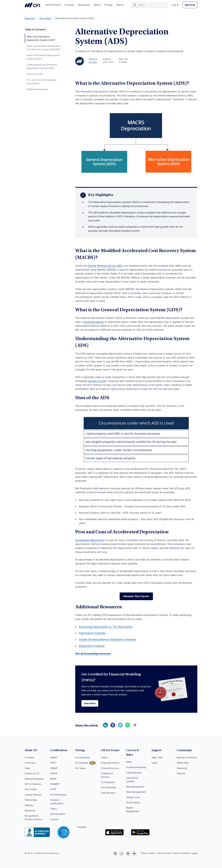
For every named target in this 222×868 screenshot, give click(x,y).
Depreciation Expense (92, 646)
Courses (69, 5)
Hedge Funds (133, 793)
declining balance (94, 322)
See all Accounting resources (93, 654)
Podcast (181, 774)
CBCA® (54, 774)
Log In (175, 5)
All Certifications (58, 795)
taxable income (97, 381)
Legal (154, 763)
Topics (53, 809)
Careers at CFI (32, 774)
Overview (29, 758)
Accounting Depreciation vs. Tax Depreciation (106, 627)
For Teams (81, 769)
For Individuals (83, 758)
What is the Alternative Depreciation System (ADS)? (41, 38)
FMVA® (54, 758)
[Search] (149, 5)
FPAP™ (53, 763)
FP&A (129, 758)
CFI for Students (33, 785)
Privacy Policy (148, 853)
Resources (84, 5)
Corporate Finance (110, 763)
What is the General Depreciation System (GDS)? (43, 57)
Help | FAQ (157, 758)
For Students (82, 763)
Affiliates (29, 806)
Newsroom (30, 811)
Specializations (58, 814)
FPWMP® (55, 785)
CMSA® (54, 769)
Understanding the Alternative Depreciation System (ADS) (42, 66)
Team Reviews (108, 793)
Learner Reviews (33, 795)
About (97, 5)
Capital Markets (134, 769)
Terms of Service (181, 853)
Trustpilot (82, 828)
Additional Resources (37, 89)
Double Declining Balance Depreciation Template (107, 640)
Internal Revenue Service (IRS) (105, 266)
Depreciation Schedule (92, 633)
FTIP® (53, 790)
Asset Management (136, 788)
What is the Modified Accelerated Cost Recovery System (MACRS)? (44, 48)
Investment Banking (136, 763)
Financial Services (110, 769)
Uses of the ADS (35, 74)
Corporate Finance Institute (33, 5)
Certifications (53, 5)
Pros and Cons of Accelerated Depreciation (42, 82)
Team (27, 769)
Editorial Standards (34, 779)
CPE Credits (31, 790)
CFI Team (93, 62)
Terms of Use (164, 853)
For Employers (108, 783)
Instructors (30, 763)
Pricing (108, 5)
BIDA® (53, 779)
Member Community (187, 758)
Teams (120, 5)
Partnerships (31, 800)
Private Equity (133, 799)
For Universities (108, 788)
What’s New (183, 763)
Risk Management (135, 783)
